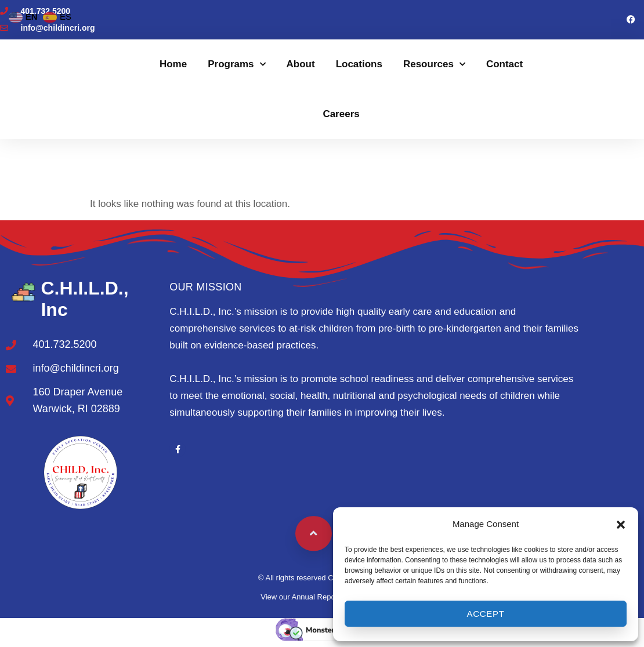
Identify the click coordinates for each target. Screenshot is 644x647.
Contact (504, 64)
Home (173, 64)
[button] (621, 525)
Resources (434, 64)
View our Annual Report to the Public (322, 597)
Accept (485, 614)
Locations (359, 64)
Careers (341, 114)
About (301, 64)
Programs (236, 64)
